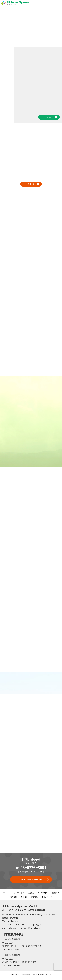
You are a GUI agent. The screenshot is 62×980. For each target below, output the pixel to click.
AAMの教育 (42, 893)
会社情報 (31, 184)
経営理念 (31, 893)
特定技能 (14, 897)
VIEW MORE (49, 117)
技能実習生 (55, 893)
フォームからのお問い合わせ (31, 879)
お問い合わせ (47, 897)
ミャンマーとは (18, 893)
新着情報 (35, 897)
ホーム (6, 893)
